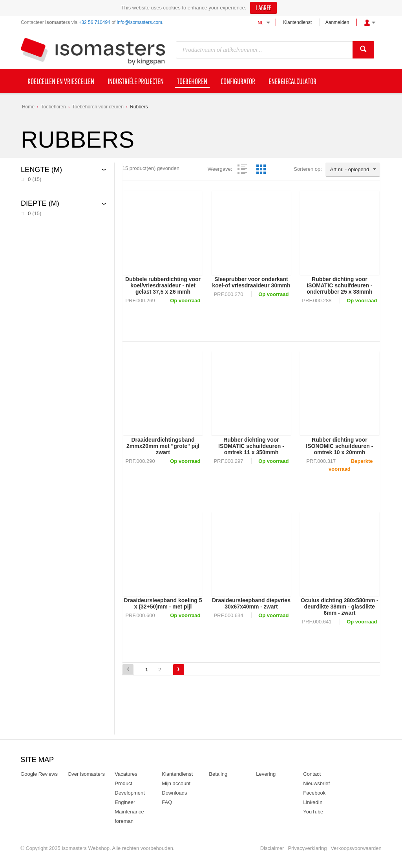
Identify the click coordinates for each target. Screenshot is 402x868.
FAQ (167, 802)
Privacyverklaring (307, 848)
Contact (312, 774)
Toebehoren (53, 107)
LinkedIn (313, 802)
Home (28, 107)
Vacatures (126, 774)
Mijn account (176, 783)
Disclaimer (272, 848)
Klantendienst (297, 22)
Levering (266, 774)
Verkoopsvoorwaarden (356, 848)
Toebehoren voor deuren (98, 107)
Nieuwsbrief (316, 783)
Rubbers (139, 107)
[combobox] (353, 170)
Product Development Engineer (130, 793)
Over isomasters (86, 774)
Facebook (314, 793)
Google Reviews (39, 774)
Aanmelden (337, 22)
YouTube (313, 812)
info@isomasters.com (140, 22)
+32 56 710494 (94, 22)
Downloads (174, 793)
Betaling (218, 774)
